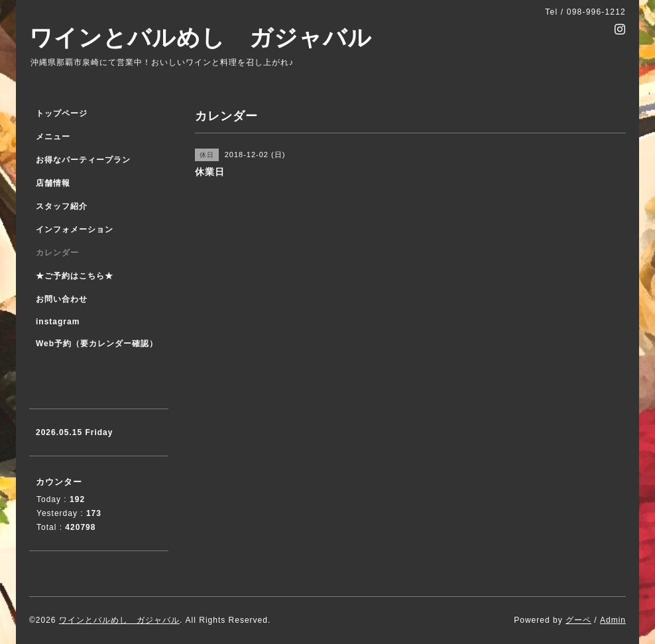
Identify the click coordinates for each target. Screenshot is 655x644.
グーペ (578, 620)
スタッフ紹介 (62, 206)
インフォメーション (75, 229)
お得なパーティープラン (83, 160)
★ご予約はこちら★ (75, 276)
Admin (613, 620)
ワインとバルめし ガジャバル (201, 37)
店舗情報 (53, 183)
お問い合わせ (62, 299)
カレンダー (57, 253)
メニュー (53, 137)
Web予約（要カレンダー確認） (97, 344)
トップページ (62, 113)
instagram (58, 322)
